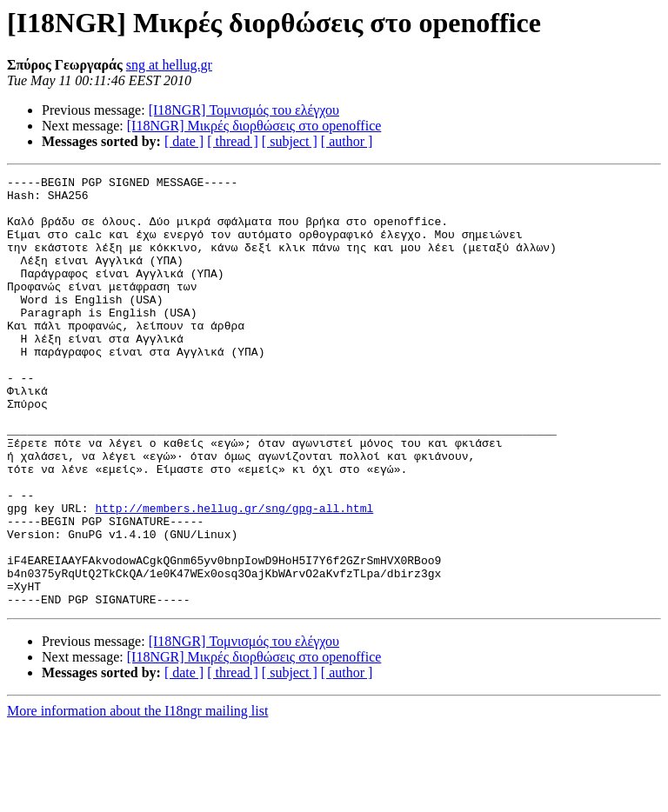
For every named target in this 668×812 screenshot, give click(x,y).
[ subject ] (290, 141)
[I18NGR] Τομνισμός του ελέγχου (244, 110)
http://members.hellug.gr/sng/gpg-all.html (234, 576)
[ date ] (184, 141)
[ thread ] (233, 141)
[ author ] (347, 141)
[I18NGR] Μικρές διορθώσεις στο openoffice (254, 126)
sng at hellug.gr (169, 65)
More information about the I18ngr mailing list (137, 797)
